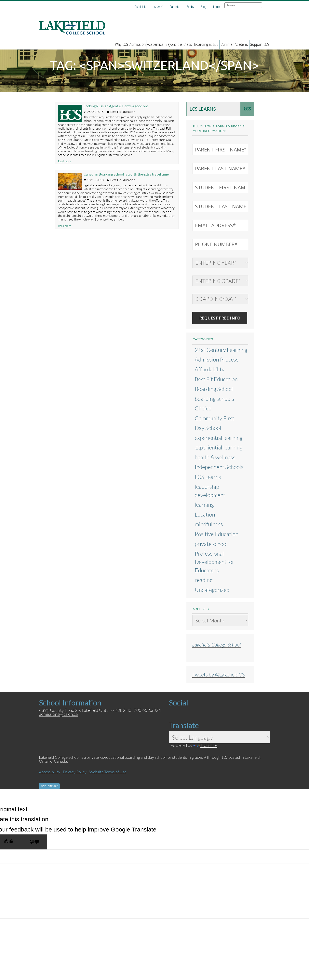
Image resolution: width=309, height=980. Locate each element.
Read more (65, 161)
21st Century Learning (221, 350)
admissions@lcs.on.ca (58, 714)
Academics (155, 44)
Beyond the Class (179, 44)
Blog (204, 7)
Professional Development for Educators (215, 562)
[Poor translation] (34, 842)
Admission (138, 44)
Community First (215, 418)
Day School (208, 428)
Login (217, 7)
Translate (205, 745)
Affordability (210, 369)
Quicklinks (141, 7)
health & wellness (215, 457)
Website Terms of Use (108, 772)
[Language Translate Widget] (219, 737)
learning (204, 504)
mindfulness (209, 524)
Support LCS (260, 44)
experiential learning (219, 438)
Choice (203, 408)
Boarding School (214, 389)
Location (205, 514)
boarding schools (214, 399)
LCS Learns (203, 109)
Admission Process (217, 359)
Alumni (158, 7)
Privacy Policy (75, 772)
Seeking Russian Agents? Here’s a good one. (116, 106)
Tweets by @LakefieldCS (219, 675)
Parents (175, 7)
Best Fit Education (123, 112)
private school (211, 544)
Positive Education (217, 534)
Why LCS (121, 44)
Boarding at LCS (206, 44)
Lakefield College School (216, 645)
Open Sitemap (49, 786)
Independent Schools (219, 467)
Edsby (190, 7)
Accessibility (50, 772)
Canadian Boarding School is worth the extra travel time (126, 174)
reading (204, 580)
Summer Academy (235, 44)
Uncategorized (212, 590)
